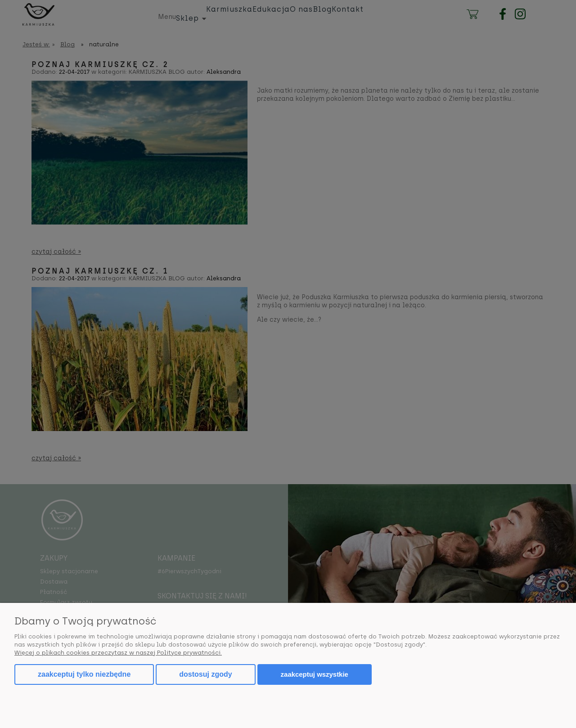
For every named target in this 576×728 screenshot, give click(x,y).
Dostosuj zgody (205, 674)
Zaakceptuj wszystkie (315, 674)
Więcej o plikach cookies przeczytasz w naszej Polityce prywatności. (118, 653)
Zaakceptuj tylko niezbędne (84, 674)
